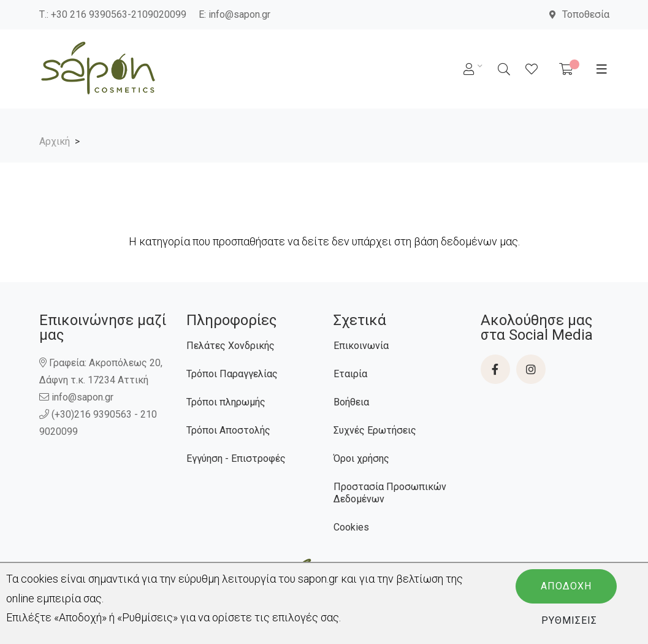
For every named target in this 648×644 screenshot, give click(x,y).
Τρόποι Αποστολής (228, 430)
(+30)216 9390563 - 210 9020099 (98, 423)
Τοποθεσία (579, 14)
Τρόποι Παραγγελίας (232, 374)
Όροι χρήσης (361, 458)
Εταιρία (350, 374)
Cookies (351, 527)
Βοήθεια (351, 402)
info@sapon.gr (239, 14)
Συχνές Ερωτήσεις (375, 430)
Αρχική (55, 141)
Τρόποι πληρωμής (226, 402)
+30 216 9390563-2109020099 (119, 14)
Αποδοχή (566, 586)
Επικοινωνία (361, 346)
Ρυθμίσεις (569, 620)
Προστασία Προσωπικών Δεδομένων (390, 493)
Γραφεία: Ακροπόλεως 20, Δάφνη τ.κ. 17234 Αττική (101, 371)
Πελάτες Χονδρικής (231, 346)
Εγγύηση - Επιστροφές (236, 458)
